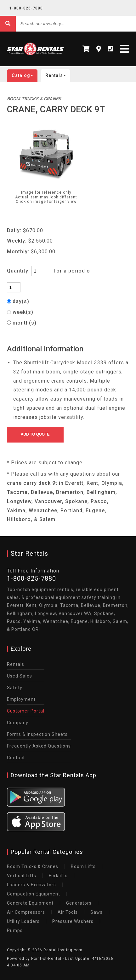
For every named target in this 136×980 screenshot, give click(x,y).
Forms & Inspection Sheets (37, 734)
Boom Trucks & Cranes (33, 866)
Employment (21, 699)
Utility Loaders (23, 921)
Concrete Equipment (30, 903)
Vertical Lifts (22, 876)
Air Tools (68, 912)
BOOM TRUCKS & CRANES (34, 99)
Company (18, 723)
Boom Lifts (83, 866)
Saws (96, 912)
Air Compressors (26, 912)
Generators (79, 903)
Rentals (58, 76)
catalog (25, 76)
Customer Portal (26, 711)
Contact (16, 758)
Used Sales (20, 676)
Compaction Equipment (34, 894)
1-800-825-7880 (26, 8)
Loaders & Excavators (31, 885)
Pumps (15, 930)
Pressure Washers (73, 921)
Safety (15, 688)
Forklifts (58, 876)
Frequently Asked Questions (39, 746)
